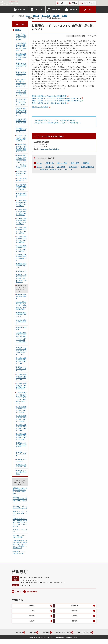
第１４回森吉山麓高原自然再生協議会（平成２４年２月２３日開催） (21, 437)
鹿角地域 (32, 606)
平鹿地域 (32, 622)
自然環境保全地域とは (21, 328)
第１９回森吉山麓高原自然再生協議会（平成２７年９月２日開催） (21, 377)
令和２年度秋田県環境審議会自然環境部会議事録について (21, 257)
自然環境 (65, 16)
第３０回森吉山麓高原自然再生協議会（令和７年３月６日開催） (21, 57)
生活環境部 (61, 167)
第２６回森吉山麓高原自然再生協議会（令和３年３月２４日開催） (21, 203)
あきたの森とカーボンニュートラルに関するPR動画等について (21, 138)
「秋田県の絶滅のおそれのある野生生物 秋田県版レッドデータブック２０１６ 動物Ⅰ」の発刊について (21, 338)
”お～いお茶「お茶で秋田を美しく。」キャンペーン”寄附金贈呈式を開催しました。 (21, 83)
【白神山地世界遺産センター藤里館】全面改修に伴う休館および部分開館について (21, 47)
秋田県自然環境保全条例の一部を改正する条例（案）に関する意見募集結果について (21, 148)
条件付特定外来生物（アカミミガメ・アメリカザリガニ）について (21, 102)
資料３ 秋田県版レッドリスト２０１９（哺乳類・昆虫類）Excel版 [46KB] (56, 101)
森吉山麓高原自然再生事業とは (21, 180)
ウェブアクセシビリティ (53, 637)
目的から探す (39, 10)
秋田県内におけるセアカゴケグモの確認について (21, 74)
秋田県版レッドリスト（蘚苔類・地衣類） (21, 472)
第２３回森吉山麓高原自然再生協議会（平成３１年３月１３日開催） (21, 230)
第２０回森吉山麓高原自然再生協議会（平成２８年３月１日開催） (21, 361)
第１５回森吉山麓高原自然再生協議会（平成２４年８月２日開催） (21, 428)
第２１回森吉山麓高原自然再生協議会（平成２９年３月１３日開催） (21, 248)
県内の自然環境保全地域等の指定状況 (21, 322)
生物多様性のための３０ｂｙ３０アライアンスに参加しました (21, 93)
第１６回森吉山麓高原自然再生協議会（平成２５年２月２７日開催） (21, 419)
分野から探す (22, 10)
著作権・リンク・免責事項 (74, 633)
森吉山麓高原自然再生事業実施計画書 (21, 195)
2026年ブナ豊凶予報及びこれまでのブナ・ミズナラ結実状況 (21, 37)
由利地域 (32, 616)
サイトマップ (27, 633)
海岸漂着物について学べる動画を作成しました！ (21, 130)
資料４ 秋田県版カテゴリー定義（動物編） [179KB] (49, 103)
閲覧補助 (74, 3)
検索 (62, 3)
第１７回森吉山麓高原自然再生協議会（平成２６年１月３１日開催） (21, 410)
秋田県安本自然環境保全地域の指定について (21, 315)
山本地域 (32, 611)
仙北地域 (74, 616)
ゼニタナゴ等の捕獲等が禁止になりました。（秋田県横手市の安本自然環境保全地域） (21, 306)
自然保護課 (73, 167)
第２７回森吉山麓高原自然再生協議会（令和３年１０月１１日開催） (21, 187)
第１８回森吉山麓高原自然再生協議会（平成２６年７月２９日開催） (21, 386)
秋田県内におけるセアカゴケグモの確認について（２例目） (21, 66)
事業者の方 (73, 10)
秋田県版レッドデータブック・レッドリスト (56, 170)
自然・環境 (56, 16)
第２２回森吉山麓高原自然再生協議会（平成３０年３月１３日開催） (21, 239)
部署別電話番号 (32, 592)
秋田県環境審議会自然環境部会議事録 (21, 296)
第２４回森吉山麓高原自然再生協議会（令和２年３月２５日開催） (21, 221)
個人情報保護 (55, 633)
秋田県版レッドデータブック (21, 460)
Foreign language (90, 3)
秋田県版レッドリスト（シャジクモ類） (21, 454)
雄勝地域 (74, 622)
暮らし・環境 (46, 16)
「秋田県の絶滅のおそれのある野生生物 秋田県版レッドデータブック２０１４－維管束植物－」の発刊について (21, 398)
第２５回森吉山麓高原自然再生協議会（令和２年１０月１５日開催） (21, 212)
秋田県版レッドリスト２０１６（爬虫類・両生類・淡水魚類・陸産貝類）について (21, 351)
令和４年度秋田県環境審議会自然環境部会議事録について (21, 122)
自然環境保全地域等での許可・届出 (21, 466)
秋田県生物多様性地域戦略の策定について (21, 266)
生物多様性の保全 (87, 167)
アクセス (18, 592)
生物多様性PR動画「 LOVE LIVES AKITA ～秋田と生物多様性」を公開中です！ (21, 112)
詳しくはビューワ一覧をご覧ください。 (48, 123)
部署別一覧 (50, 167)
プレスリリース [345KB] (40, 107)
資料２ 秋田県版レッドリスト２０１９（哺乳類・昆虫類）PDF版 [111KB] (56, 98)
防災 (90, 10)
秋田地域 (74, 611)
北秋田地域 (74, 606)
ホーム (28, 16)
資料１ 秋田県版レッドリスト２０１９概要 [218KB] (49, 96)
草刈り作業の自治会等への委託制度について (21, 173)
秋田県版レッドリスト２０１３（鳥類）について (21, 369)
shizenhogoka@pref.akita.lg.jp (49, 149)
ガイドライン (41, 633)
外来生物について (21, 271)
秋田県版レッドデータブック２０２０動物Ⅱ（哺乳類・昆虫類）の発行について (21, 278)
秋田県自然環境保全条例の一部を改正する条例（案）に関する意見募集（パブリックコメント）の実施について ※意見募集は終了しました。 (21, 162)
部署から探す (56, 10)
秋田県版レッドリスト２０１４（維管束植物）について (21, 446)
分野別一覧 (36, 16)
